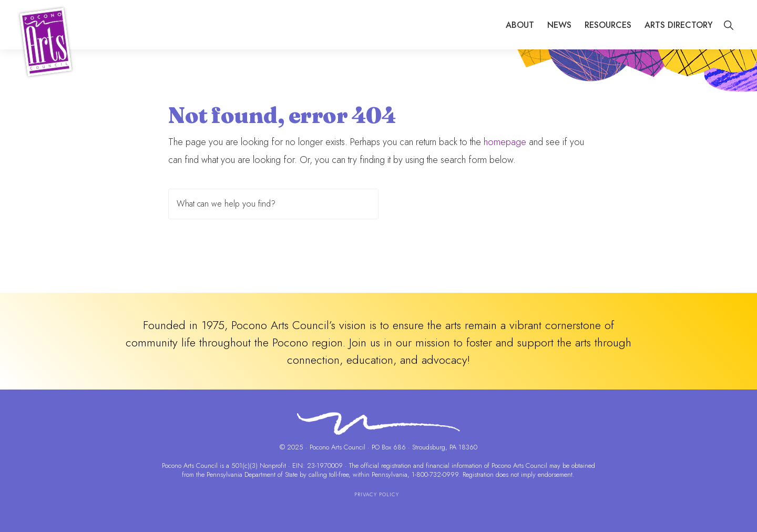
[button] (728, 25)
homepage (505, 142)
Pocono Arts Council (190, 465)
